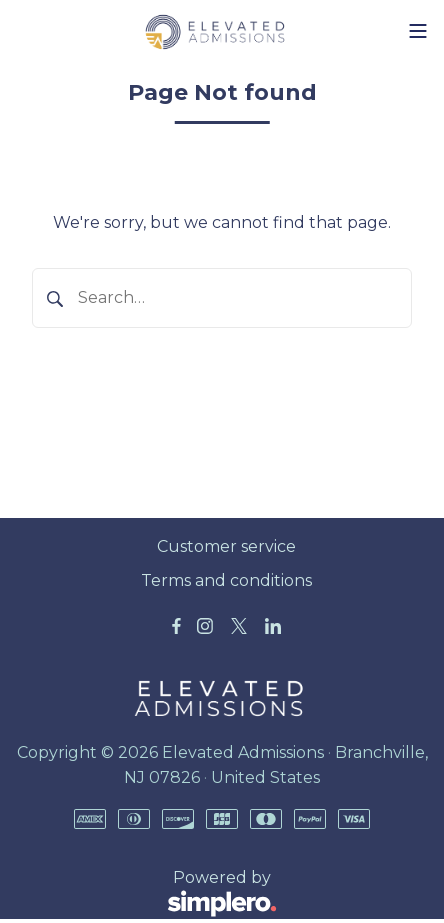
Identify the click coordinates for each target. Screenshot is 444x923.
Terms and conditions (226, 580)
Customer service (226, 546)
